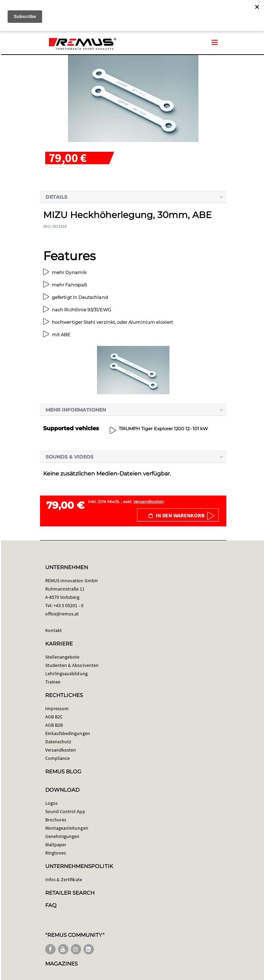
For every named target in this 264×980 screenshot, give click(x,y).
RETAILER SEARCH (70, 893)
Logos (51, 803)
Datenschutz (58, 742)
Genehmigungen (62, 836)
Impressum (57, 708)
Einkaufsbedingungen (68, 733)
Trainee (53, 682)
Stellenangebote (62, 657)
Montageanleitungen (67, 828)
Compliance (58, 758)
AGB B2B (54, 725)
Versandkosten (149, 502)
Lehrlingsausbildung (66, 673)
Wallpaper (56, 845)
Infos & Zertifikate (64, 879)
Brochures (56, 820)
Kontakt (53, 630)
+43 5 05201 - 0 (69, 605)
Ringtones (56, 853)
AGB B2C (54, 717)
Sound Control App (65, 811)
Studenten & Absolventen (72, 665)
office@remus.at (62, 614)
